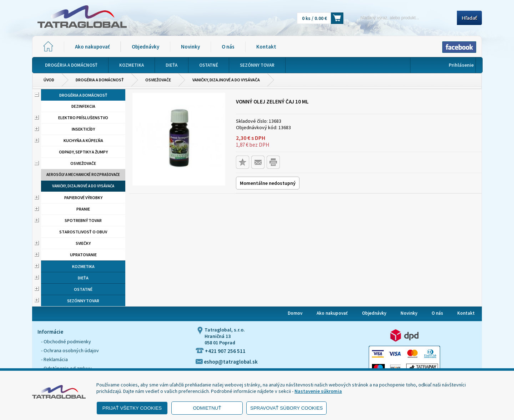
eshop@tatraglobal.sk (227, 362)
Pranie (83, 209)
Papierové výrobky (83, 198)
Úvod (49, 80)
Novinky (190, 47)
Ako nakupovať (92, 47)
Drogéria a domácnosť (100, 80)
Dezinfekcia (83, 106)
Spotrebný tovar (83, 220)
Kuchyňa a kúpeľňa (83, 140)
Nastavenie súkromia (318, 391)
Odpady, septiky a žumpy (83, 152)
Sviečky (83, 243)
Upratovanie (83, 255)
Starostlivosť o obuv (83, 232)
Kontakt (266, 47)
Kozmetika (83, 266)
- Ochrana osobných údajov (70, 350)
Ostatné (83, 289)
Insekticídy (83, 129)
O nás (228, 47)
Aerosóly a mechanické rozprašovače (83, 174)
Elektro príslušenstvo (83, 118)
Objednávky (145, 47)
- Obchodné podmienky (66, 341)
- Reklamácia (54, 359)
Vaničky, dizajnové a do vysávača (226, 80)
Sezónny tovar (83, 301)
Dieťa (83, 278)
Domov (295, 313)
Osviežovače (158, 80)
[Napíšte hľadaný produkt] (402, 18)
